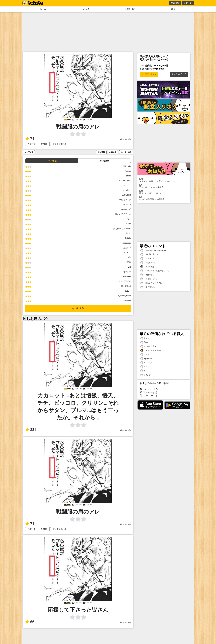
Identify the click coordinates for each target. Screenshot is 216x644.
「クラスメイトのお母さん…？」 (155, 271)
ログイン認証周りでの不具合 (164, 198)
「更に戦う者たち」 (150, 254)
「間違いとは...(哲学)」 (151, 283)
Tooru (144, 342)
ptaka (128, 176)
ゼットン (127, 272)
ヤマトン (127, 205)
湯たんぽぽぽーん (123, 214)
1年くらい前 (125, 139)
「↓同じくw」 (148, 263)
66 (30, 622)
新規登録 (175, 3)
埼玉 (129, 219)
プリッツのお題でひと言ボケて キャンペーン (164, 180)
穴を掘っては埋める (122, 229)
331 (31, 430)
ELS (144, 367)
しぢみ (128, 238)
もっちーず (126, 209)
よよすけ (127, 248)
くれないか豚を (148, 346)
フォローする (149, 392)
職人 (173, 9)
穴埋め (44, 144)
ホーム (43, 9)
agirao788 (146, 359)
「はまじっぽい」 (149, 279)
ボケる (86, 9)
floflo (129, 224)
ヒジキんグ (147, 363)
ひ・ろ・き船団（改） (151, 351)
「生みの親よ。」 (149, 267)
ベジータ (32, 144)
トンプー (146, 338)
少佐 (129, 257)
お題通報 (113, 152)
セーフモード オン (149, 74)
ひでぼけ (127, 185)
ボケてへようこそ (179, 74)
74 (30, 139)
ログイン (188, 3)
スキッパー (126, 300)
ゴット (128, 233)
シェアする (29, 152)
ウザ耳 (128, 262)
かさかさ (146, 375)
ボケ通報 (101, 152)
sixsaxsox (127, 243)
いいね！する (149, 389)
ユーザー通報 (126, 152)
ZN (130, 267)
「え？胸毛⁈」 (148, 287)
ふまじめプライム (123, 281)
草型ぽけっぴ (125, 200)
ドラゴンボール (60, 144)
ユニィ (128, 291)
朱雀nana (127, 277)
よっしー (127, 190)
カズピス (127, 253)
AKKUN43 (127, 195)
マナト (145, 355)
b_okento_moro (124, 296)
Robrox (128, 171)
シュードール (125, 181)
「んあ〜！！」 (148, 259)
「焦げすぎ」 (147, 275)
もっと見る (78, 308)
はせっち (127, 166)
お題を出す (130, 9)
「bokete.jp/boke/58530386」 (154, 250)
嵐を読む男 (126, 286)
